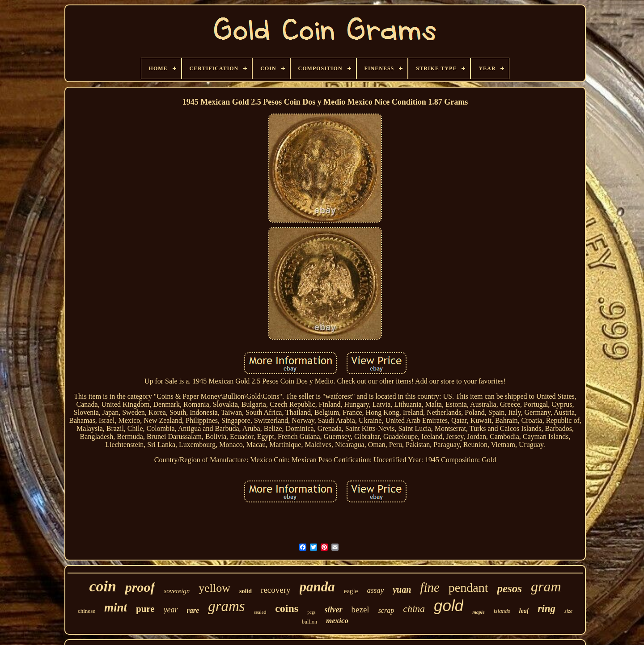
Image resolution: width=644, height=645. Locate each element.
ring (547, 609)
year (171, 610)
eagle (351, 591)
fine (430, 587)
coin (102, 586)
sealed (260, 612)
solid (246, 591)
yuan (402, 590)
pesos (509, 588)
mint (116, 607)
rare (193, 610)
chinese (87, 611)
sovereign (177, 591)
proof (140, 587)
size (568, 611)
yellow (214, 588)
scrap (386, 610)
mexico (337, 621)
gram (546, 586)
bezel (360, 609)
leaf (524, 611)
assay (375, 590)
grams (227, 606)
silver (334, 610)
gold (449, 605)
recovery (275, 590)
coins (287, 608)
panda (317, 587)
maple (479, 612)
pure (145, 609)
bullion (309, 622)
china (414, 609)
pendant (468, 588)
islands (502, 611)
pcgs (311, 612)
